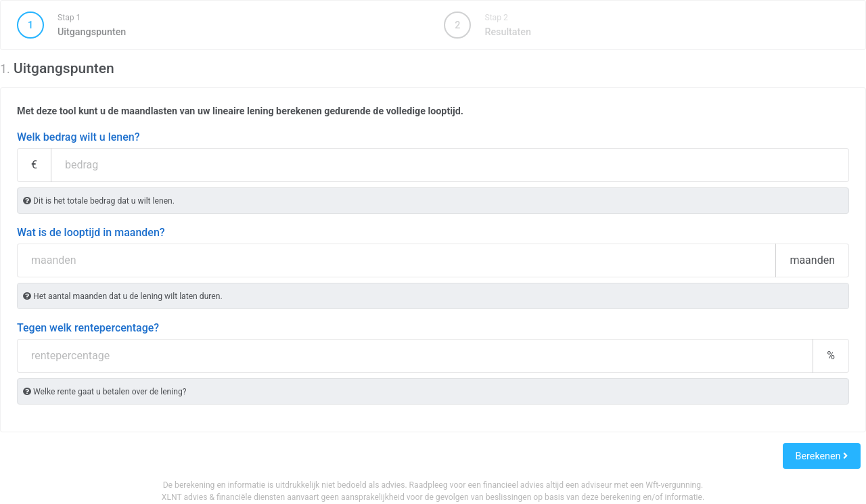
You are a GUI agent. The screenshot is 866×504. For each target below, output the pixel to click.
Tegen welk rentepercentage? (88, 328)
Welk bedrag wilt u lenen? (78, 137)
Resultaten (487, 25)
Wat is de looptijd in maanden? (91, 232)
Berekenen (822, 456)
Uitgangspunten (219, 25)
